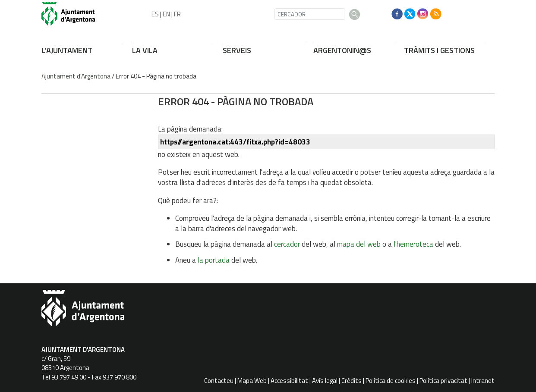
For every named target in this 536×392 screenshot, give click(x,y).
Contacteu (219, 381)
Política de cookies (391, 381)
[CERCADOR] (309, 14)
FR (177, 14)
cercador (287, 244)
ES (155, 14)
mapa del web (359, 244)
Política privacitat (443, 381)
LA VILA (145, 50)
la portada (214, 260)
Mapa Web (252, 381)
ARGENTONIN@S (342, 50)
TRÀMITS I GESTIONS (439, 50)
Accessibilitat (289, 381)
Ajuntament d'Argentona (76, 76)
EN (166, 14)
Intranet (483, 381)
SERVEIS (237, 50)
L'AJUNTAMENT (67, 50)
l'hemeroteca (413, 244)
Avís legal (325, 381)
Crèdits (352, 381)
